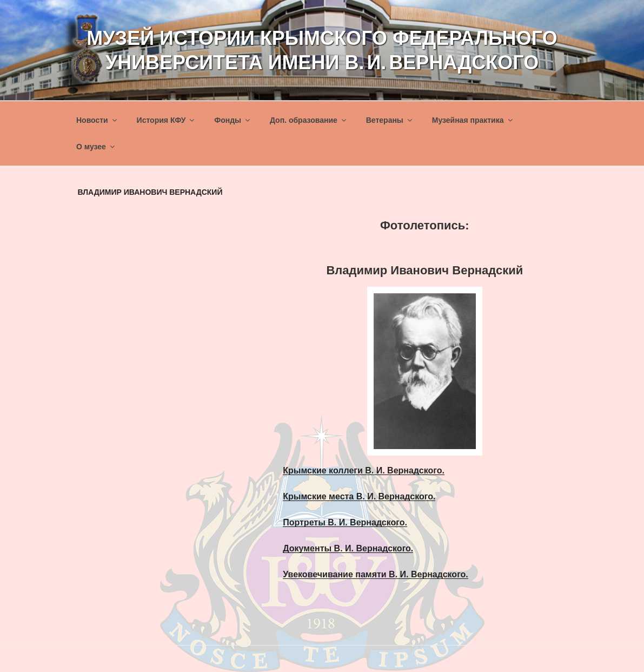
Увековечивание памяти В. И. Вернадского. (376, 574)
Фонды (233, 120)
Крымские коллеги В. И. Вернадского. (364, 470)
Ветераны (390, 120)
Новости (97, 120)
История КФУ (167, 120)
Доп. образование (309, 120)
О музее (96, 147)
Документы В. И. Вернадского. (348, 548)
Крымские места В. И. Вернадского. (359, 496)
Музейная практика (473, 120)
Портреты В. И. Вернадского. (345, 522)
